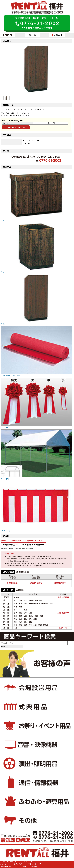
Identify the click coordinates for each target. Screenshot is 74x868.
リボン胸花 (5, 427)
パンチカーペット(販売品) (11, 375)
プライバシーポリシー (37, 864)
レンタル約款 (17, 864)
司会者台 (4, 324)
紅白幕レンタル (7, 531)
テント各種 (5, 479)
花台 (2, 272)
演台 (2, 220)
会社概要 (3, 864)
